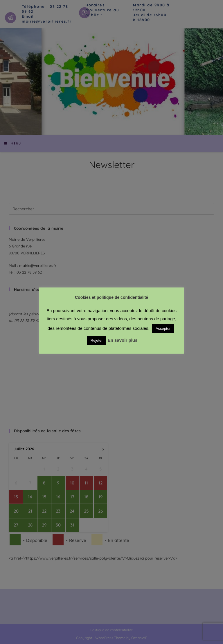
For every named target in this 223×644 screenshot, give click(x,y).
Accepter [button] (163, 329)
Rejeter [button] (97, 340)
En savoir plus (123, 340)
